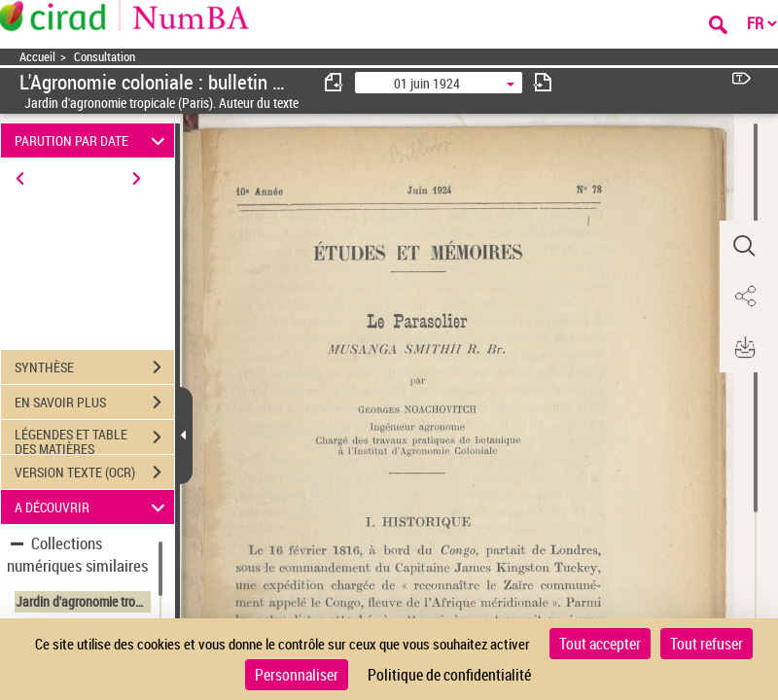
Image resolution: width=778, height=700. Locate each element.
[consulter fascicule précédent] (335, 82)
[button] (744, 246)
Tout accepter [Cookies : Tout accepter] (600, 644)
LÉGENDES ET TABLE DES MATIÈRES (94, 439)
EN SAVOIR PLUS (94, 402)
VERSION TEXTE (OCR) (94, 472)
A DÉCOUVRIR (93, 507)
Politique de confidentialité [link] (449, 675)
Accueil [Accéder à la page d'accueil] (37, 57)
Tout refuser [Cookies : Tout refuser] (707, 644)
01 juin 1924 (427, 83)
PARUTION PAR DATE (93, 140)
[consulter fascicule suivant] (543, 82)
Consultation (105, 57)
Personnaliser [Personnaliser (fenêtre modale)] (297, 675)
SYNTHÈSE (94, 367)
